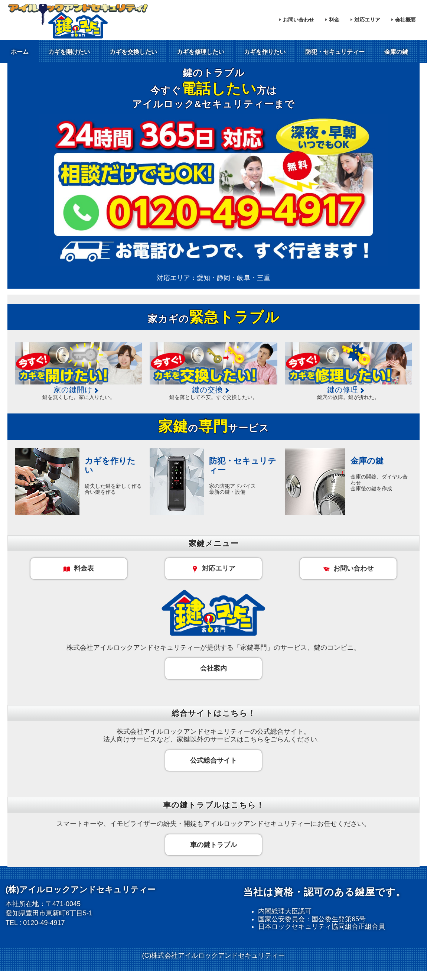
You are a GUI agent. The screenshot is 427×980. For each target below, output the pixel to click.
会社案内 (213, 668)
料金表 (79, 568)
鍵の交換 (213, 390)
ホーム (20, 52)
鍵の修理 (348, 390)
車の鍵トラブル (213, 845)
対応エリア (367, 20)
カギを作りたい (265, 52)
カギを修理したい (201, 52)
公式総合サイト (213, 760)
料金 (334, 20)
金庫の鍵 (396, 52)
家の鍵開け (79, 390)
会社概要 (405, 20)
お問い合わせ (299, 20)
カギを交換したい (133, 52)
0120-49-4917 (44, 923)
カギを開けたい (69, 52)
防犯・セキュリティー (335, 52)
